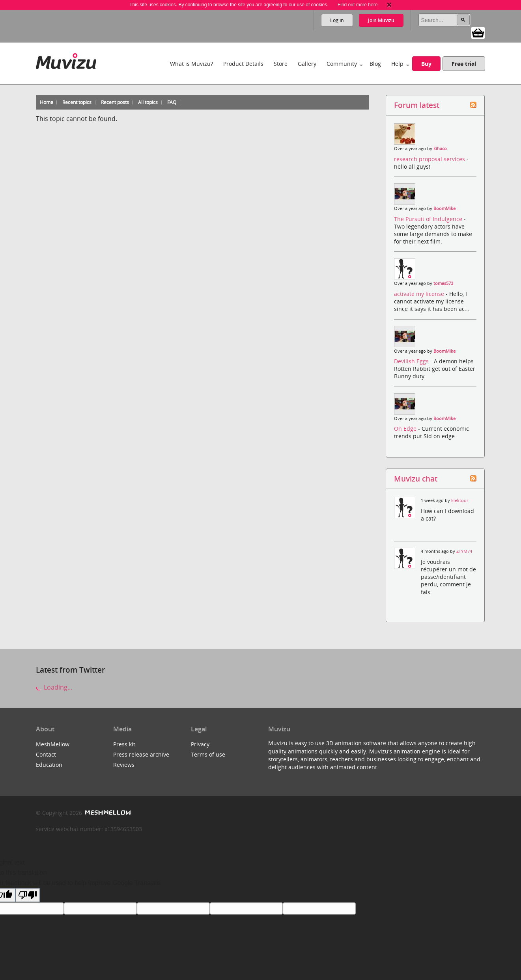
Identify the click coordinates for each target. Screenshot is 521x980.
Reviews (124, 765)
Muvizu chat (416, 479)
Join (381, 20)
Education (49, 765)
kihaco (440, 149)
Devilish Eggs (412, 361)
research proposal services (430, 159)
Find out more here (358, 5)
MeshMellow (53, 744)
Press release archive (141, 754)
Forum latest (417, 105)
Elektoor (460, 500)
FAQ (172, 102)
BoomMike (444, 208)
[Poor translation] (28, 895)
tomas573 (443, 283)
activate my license (420, 294)
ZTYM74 (464, 551)
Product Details (243, 64)
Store (281, 64)
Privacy (200, 744)
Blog (375, 64)
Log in (337, 20)
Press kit (124, 744)
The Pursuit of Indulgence (429, 219)
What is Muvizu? (191, 64)
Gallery (307, 64)
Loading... (54, 687)
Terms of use (208, 754)
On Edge (406, 429)
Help (397, 64)
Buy (426, 64)
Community (342, 64)
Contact (46, 754)
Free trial (464, 64)
